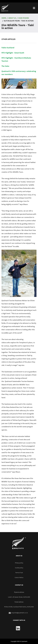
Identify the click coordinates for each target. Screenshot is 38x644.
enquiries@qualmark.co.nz (20, 613)
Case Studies (24, 18)
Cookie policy (19, 568)
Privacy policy (19, 563)
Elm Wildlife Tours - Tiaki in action (19, 21)
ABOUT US (12, 18)
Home (4, 18)
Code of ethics (19, 577)
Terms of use (19, 573)
